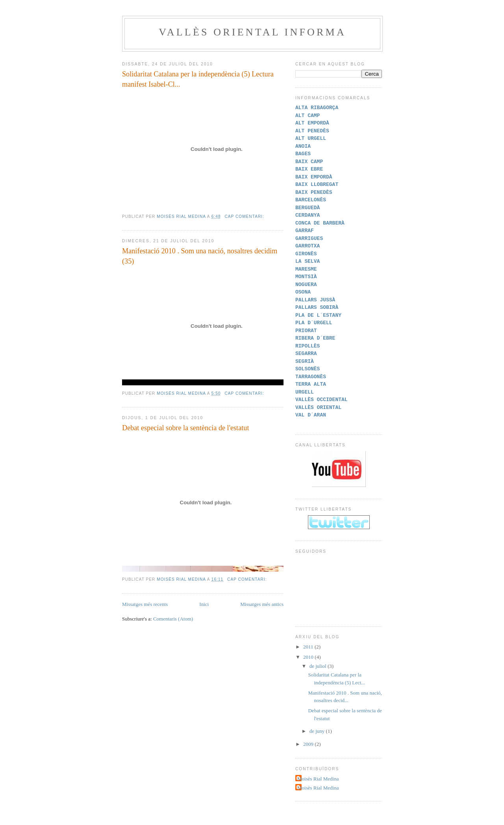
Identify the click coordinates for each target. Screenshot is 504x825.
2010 (309, 657)
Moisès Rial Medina (318, 779)
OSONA (303, 292)
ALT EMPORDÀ (312, 123)
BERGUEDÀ (308, 208)
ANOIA (303, 146)
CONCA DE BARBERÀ (320, 223)
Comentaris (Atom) (173, 619)
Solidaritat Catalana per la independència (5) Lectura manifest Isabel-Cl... (198, 79)
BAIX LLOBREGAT (317, 184)
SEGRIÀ (305, 361)
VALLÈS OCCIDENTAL (321, 399)
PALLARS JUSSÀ (315, 300)
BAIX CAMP (309, 162)
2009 (309, 744)
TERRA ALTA (311, 384)
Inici (204, 604)
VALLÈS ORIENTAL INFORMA (252, 32)
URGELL (305, 392)
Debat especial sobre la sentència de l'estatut (185, 428)
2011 (309, 647)
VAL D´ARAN (311, 415)
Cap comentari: (245, 216)
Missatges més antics (262, 604)
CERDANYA (308, 215)
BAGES (303, 154)
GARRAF (305, 230)
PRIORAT (306, 331)
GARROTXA (308, 246)
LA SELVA (308, 261)
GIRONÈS (306, 254)
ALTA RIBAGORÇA (317, 108)
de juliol (319, 666)
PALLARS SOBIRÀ (317, 307)
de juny (318, 731)
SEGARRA (306, 353)
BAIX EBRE (309, 169)
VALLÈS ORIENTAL (318, 407)
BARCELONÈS (311, 200)
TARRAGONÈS (311, 377)
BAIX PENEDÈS (314, 192)
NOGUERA (306, 284)
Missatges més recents (145, 604)
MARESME (306, 269)
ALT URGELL (311, 138)
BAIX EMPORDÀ (314, 177)
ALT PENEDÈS (312, 131)
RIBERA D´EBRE (315, 338)
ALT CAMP (308, 115)
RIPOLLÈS (308, 346)
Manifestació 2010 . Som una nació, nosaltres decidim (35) (200, 256)
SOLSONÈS (308, 369)
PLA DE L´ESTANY (318, 315)
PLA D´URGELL (314, 323)
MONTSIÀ (306, 277)
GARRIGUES (309, 238)
